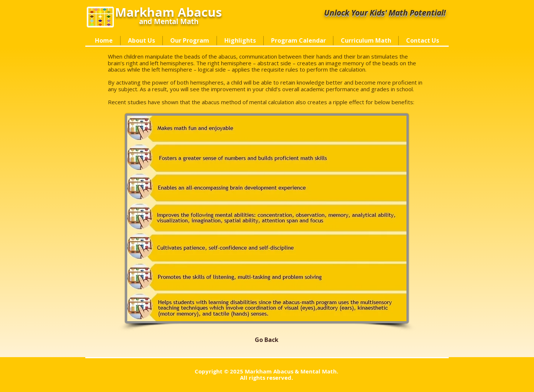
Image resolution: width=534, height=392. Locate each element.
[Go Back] (267, 340)
